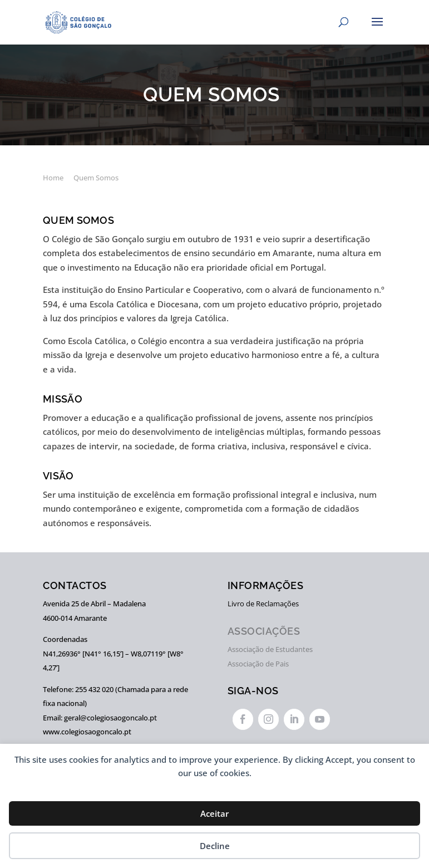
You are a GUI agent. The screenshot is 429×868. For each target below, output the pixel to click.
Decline (215, 846)
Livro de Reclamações (263, 604)
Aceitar (214, 813)
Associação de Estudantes (270, 649)
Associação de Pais (258, 664)
